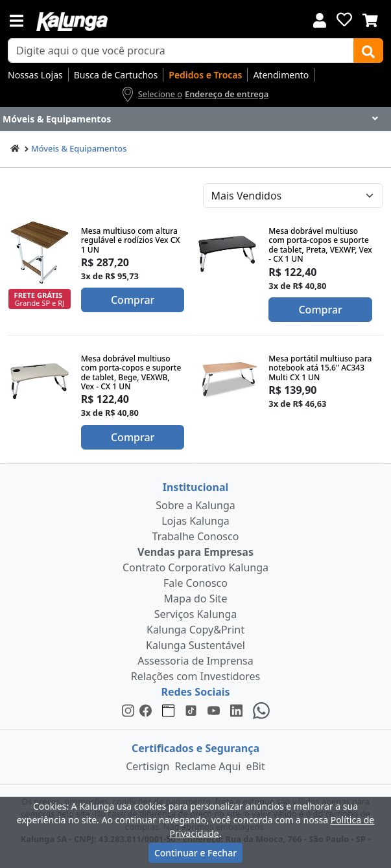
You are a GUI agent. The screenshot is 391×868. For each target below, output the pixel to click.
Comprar (133, 300)
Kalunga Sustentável (195, 645)
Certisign (148, 766)
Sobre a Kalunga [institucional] (195, 505)
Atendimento (281, 75)
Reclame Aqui (207, 766)
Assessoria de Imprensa (195, 661)
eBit (255, 766)
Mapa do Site (196, 599)
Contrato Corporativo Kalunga (195, 567)
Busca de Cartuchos (116, 75)
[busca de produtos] (181, 51)
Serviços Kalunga (195, 614)
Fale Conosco (195, 583)
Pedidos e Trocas (205, 75)
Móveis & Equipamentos (79, 148)
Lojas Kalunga (195, 521)
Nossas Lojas (35, 75)
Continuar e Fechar (195, 853)
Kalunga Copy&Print (195, 630)
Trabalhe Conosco (196, 536)
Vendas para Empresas (195, 552)
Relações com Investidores (195, 676)
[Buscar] (368, 51)
